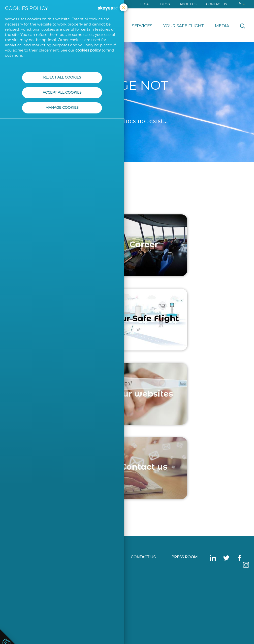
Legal (145, 4)
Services (142, 26)
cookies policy (88, 50)
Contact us (217, 4)
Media (222, 26)
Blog (165, 4)
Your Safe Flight (184, 26)
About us (188, 4)
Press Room (184, 557)
